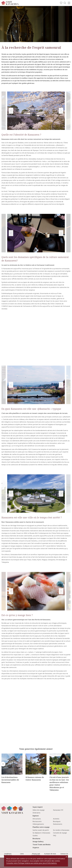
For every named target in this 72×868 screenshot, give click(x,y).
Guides (35, 836)
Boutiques (57, 821)
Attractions (37, 819)
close (66, 857)
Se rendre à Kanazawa (61, 830)
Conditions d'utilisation (8, 854)
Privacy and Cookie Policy (36, 854)
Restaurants (37, 821)
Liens (22, 854)
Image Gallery (38, 842)
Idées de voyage (39, 810)
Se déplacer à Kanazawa (41, 833)
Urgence (36, 848)
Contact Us (64, 854)
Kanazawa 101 (58, 810)
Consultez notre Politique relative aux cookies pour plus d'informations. (32, 863)
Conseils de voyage (60, 833)
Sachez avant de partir (41, 830)
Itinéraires (36, 813)
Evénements (58, 824)
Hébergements (38, 824)
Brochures (36, 839)
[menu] (69, 3)
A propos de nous (50, 854)
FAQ (55, 836)
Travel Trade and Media (42, 845)
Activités (56, 819)
